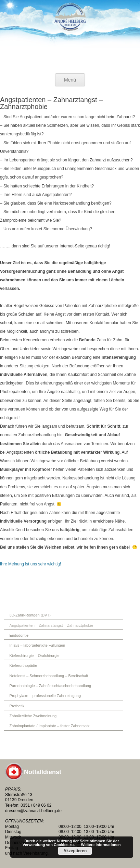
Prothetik (17, 706)
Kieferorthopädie (23, 665)
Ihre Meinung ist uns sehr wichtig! (30, 564)
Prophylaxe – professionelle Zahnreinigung (45, 696)
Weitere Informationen (101, 845)
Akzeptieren (75, 851)
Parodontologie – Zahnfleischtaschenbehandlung (50, 686)
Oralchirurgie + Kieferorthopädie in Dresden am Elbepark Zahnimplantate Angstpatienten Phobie (70, 34)
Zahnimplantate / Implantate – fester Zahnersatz (50, 726)
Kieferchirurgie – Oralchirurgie (35, 656)
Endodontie (19, 635)
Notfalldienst (43, 772)
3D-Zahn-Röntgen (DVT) (30, 615)
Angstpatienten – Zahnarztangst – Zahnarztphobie (52, 625)
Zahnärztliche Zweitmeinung (33, 716)
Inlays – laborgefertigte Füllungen (37, 645)
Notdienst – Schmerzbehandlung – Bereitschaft (49, 676)
